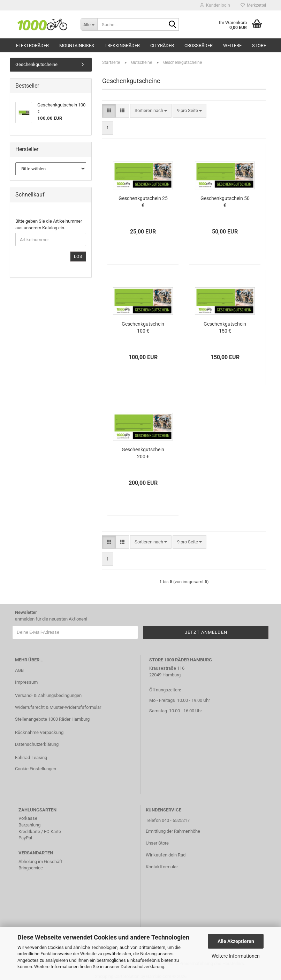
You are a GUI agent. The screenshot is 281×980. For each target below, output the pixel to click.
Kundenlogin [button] (215, 5)
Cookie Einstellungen (36, 769)
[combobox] (151, 111)
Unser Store (157, 843)
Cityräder (162, 46)
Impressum (26, 682)
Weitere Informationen (236, 956)
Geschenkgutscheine (36, 64)
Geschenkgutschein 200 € (143, 453)
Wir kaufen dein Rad (166, 855)
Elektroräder (32, 46)
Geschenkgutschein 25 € (143, 202)
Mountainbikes (77, 46)
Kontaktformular (162, 867)
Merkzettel (253, 5)
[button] (109, 111)
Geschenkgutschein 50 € (225, 202)
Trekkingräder (122, 46)
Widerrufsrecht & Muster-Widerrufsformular (58, 707)
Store (259, 46)
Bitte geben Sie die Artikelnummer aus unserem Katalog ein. (49, 224)
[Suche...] (89, 24)
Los (78, 257)
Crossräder (199, 46)
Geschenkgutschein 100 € (143, 327)
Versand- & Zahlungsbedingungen (48, 695)
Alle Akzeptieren (236, 941)
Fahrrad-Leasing (31, 758)
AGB (19, 670)
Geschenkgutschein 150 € (225, 327)
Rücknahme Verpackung (39, 732)
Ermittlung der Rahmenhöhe (173, 831)
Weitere (232, 46)
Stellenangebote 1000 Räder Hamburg (52, 719)
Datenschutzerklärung (142, 967)
